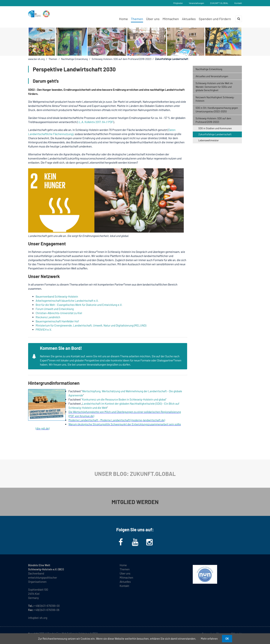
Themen (53, 59)
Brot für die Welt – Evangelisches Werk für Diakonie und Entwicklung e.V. (79, 305)
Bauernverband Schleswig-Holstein (57, 296)
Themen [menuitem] (137, 19)
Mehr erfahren (209, 639)
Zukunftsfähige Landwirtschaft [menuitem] (215, 134)
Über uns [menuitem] (153, 19)
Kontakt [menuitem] (124, 586)
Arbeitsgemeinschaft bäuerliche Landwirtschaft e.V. (67, 301)
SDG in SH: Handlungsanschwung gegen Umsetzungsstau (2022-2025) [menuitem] (217, 110)
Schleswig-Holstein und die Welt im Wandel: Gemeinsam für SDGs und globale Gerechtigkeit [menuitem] (214, 87)
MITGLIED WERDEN (135, 502)
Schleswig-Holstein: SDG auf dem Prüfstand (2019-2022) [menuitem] (213, 120)
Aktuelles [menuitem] (189, 19)
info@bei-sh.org (38, 618)
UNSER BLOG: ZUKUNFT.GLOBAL (135, 474)
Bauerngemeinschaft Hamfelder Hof (57, 321)
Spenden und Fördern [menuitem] (215, 19)
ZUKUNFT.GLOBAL (219, 3)
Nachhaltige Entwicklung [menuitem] (209, 69)
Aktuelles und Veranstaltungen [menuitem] (212, 76)
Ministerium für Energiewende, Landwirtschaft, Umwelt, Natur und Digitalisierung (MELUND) (91, 325)
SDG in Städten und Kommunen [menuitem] (215, 128)
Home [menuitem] (123, 19)
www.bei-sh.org (36, 59)
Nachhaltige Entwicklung (74, 59)
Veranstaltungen (196, 3)
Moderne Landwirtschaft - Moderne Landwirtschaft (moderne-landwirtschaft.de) (117, 420)
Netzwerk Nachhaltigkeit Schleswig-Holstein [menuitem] (215, 99)
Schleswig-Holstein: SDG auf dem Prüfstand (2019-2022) (121, 59)
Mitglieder (178, 3)
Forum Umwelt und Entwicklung (55, 309)
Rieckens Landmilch (48, 317)
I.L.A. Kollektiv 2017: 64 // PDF (95, 122)
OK (227, 639)
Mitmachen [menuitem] (171, 19)
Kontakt (238, 3)
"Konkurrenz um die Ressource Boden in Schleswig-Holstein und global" (124, 399)
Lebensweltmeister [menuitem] (209, 140)
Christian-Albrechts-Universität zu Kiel (59, 313)
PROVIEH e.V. (44, 330)
